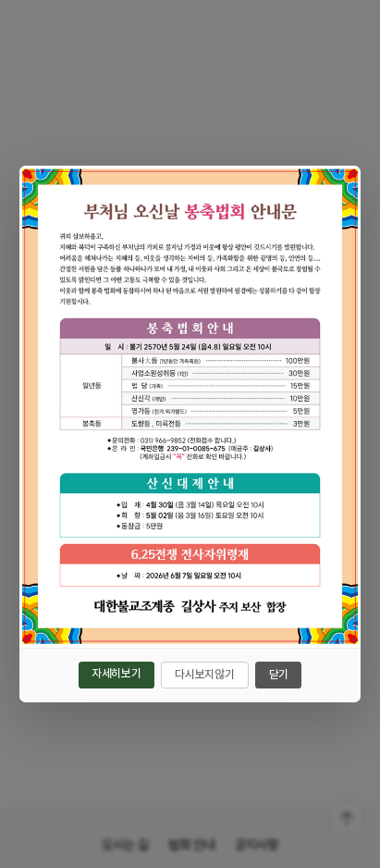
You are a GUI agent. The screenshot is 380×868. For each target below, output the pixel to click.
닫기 (279, 674)
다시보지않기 (204, 674)
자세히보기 (116, 673)
